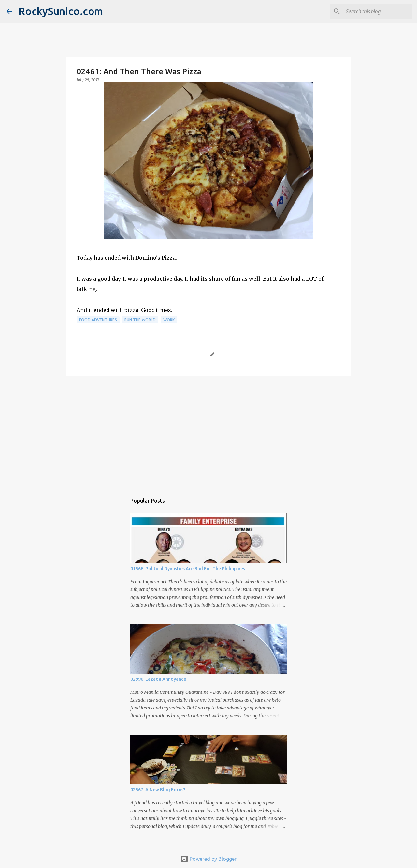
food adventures (98, 320)
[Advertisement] (208, 432)
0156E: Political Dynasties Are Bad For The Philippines (188, 569)
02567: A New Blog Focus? (158, 790)
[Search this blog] (378, 11)
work (169, 320)
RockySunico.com (61, 11)
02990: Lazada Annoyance (158, 679)
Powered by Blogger (208, 859)
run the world (140, 320)
